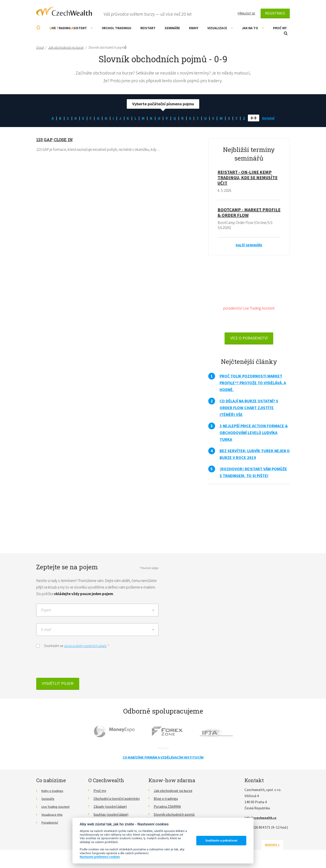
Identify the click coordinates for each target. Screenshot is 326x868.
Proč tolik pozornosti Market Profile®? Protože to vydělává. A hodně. (253, 385)
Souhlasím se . (73, 648)
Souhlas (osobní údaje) (111, 817)
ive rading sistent (71, 28)
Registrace (275, 13)
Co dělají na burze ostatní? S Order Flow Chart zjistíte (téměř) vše (249, 410)
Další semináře (249, 246)
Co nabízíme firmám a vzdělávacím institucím (163, 760)
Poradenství (51, 825)
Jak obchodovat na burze (173, 794)
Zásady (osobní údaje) (110, 809)
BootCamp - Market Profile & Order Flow (249, 213)
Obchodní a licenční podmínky (117, 802)
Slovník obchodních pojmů (174, 817)
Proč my (280, 28)
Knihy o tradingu (54, 794)
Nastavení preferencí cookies (100, 857)
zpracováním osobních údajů (85, 649)
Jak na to (253, 28)
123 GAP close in (56, 139)
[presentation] (71, 668)
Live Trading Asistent (58, 809)
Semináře (172, 28)
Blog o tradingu (166, 802)
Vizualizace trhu (54, 817)
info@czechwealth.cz (262, 821)
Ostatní (271, 118)
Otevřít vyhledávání (286, 33)
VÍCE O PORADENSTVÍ (249, 340)
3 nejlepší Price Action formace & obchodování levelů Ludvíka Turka (254, 435)
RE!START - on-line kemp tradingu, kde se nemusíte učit (248, 177)
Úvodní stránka (38, 27)
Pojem (46, 613)
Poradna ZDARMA (167, 809)
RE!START (148, 28)
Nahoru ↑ (279, 848)
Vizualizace (220, 28)
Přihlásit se (246, 13)
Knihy (194, 28)
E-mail (46, 633)
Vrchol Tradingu (117, 28)
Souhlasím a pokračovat (221, 840)
